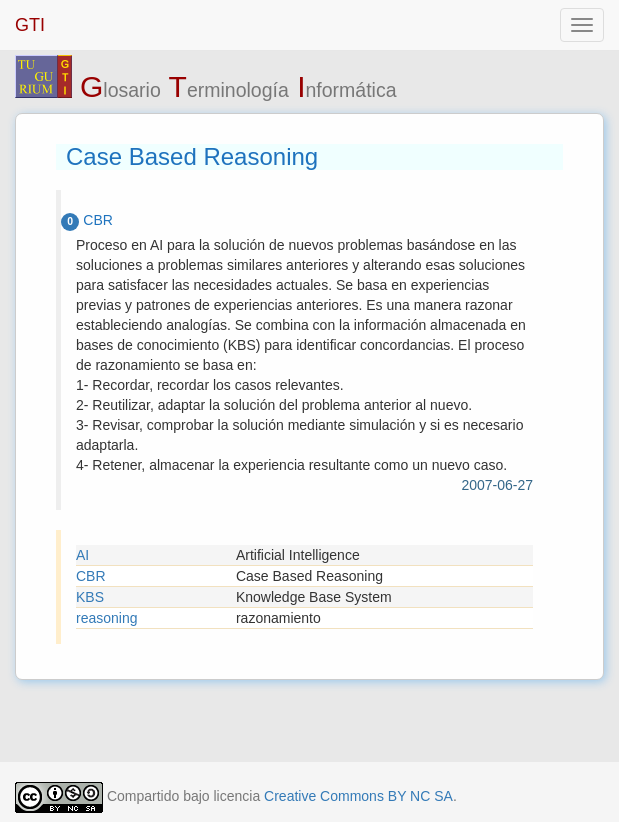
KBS (90, 597)
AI (82, 555)
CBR (91, 576)
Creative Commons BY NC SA (358, 796)
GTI (30, 25)
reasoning (107, 618)
